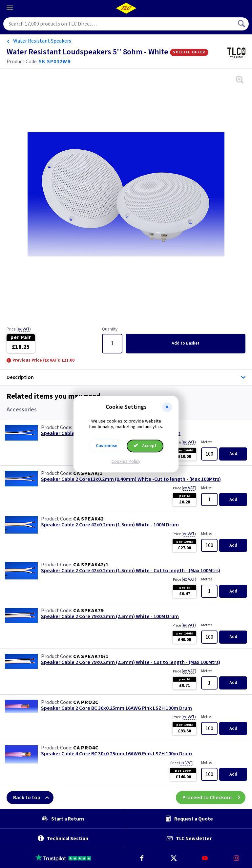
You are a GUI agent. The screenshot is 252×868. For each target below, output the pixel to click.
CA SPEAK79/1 (91, 656)
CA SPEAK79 (88, 611)
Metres (207, 442)
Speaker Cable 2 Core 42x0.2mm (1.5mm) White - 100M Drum (110, 525)
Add (186, 343)
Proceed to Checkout (214, 798)
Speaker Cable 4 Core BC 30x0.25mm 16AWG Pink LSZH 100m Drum (116, 754)
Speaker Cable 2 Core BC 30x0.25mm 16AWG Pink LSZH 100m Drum (116, 708)
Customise (107, 446)
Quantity (110, 330)
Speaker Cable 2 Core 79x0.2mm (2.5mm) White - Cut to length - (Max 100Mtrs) (131, 662)
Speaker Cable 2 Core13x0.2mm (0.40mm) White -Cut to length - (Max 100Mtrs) (131, 479)
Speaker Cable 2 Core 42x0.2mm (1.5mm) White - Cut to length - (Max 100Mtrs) (131, 571)
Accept (145, 446)
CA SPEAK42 (88, 519)
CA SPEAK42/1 (91, 565)
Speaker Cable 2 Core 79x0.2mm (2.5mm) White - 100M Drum (110, 617)
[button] (167, 407)
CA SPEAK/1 (88, 473)
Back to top (33, 798)
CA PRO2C (86, 702)
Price (19, 330)
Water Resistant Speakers (42, 41)
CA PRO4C (86, 748)
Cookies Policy (126, 462)
